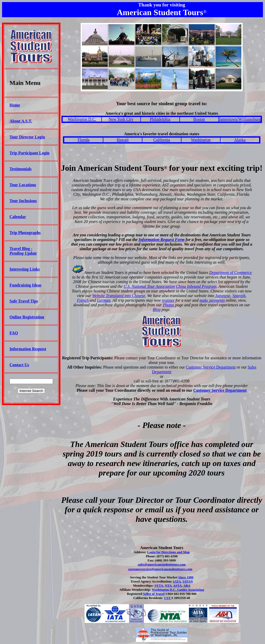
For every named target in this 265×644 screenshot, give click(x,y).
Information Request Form (162, 240)
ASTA (177, 585)
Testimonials (21, 169)
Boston (199, 119)
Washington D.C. (82, 119)
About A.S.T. (21, 121)
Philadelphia (160, 119)
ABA (187, 585)
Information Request (28, 349)
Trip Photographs (25, 233)
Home (15, 105)
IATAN (188, 581)
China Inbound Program (196, 286)
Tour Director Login (27, 137)
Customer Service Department (211, 367)
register (168, 300)
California (162, 140)
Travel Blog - (23, 251)
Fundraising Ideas (25, 285)
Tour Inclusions (23, 201)
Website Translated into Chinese (119, 296)
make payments (212, 300)
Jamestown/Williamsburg (240, 119)
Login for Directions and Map (169, 552)
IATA (177, 581)
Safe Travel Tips (24, 301)
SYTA (159, 585)
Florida (84, 140)
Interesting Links (25, 269)
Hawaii (123, 140)
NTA (168, 585)
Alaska (240, 140)
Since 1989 (186, 577)
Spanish (239, 296)
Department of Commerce (231, 272)
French (83, 300)
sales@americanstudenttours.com (162, 564)
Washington (201, 140)
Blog (157, 310)
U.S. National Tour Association (149, 286)
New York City (121, 119)
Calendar (18, 217)
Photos (168, 305)
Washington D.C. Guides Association (178, 590)
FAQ (14, 333)
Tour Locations (23, 185)
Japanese (223, 296)
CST (168, 598)
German (104, 300)
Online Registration (27, 317)
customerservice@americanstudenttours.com (160, 569)
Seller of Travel (154, 594)
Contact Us (19, 365)
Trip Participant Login (29, 153)
